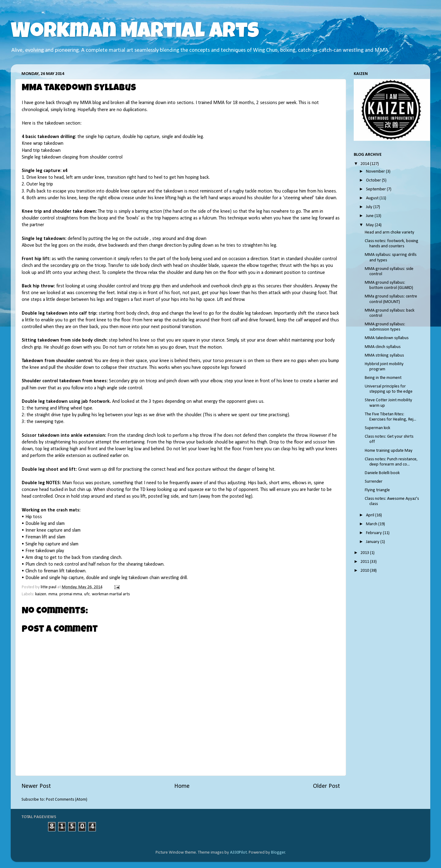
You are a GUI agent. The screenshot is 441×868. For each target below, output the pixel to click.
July (370, 207)
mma (53, 594)
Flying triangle (377, 490)
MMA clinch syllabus (383, 347)
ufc (87, 594)
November (376, 172)
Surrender (374, 482)
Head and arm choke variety (390, 232)
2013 (365, 553)
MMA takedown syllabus (387, 338)
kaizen (41, 594)
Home (182, 786)
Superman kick (377, 428)
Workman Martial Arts (135, 33)
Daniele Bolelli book (382, 473)
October (374, 180)
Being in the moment (383, 378)
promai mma (71, 594)
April (371, 515)
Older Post (326, 786)
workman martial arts (111, 594)
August (373, 198)
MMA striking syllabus (384, 355)
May (370, 225)
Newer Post (36, 786)
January (373, 542)
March (372, 524)
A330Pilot (238, 853)
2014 (365, 164)
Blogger (278, 853)
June (370, 216)
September (376, 189)
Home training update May (389, 451)
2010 (365, 571)
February (374, 533)
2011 (365, 562)
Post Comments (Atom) (67, 800)
